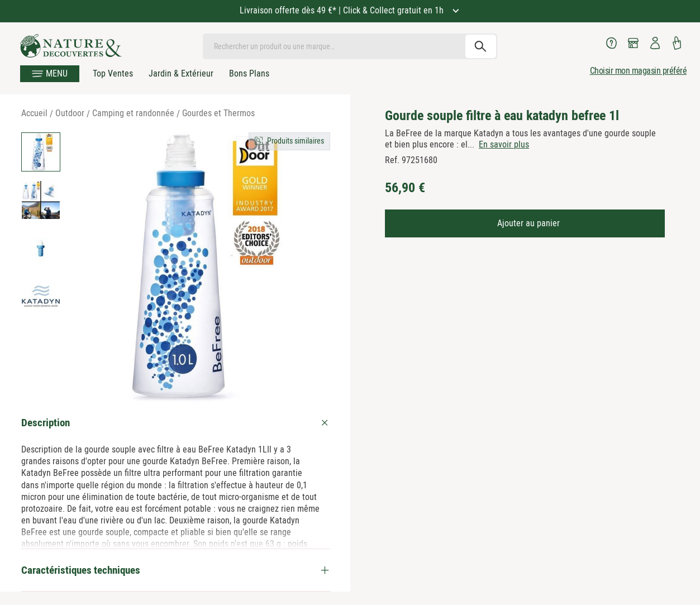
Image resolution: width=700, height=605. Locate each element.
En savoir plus (504, 144)
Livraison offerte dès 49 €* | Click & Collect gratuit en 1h (343, 10)
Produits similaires (296, 141)
